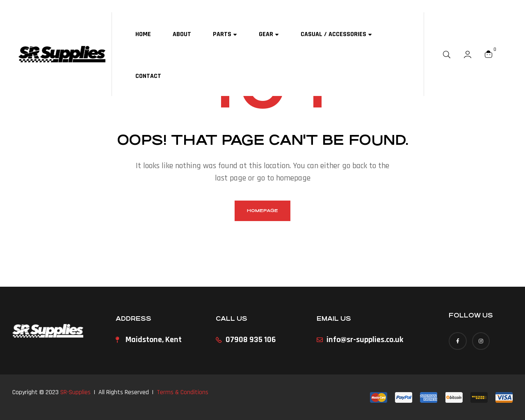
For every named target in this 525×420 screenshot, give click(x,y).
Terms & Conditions (183, 392)
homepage (262, 211)
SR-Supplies (75, 392)
